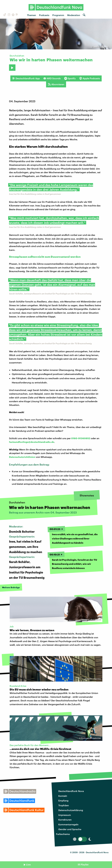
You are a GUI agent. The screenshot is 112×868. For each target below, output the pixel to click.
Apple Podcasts (90, 78)
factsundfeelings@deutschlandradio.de (32, 442)
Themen (32, 15)
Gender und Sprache (70, 829)
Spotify (70, 78)
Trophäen (64, 805)
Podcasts (44, 15)
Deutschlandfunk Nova (71, 791)
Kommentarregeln (68, 824)
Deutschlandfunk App (26, 78)
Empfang (63, 800)
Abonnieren (56, 84)
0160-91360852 (81, 438)
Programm (58, 15)
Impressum (65, 815)
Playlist (85, 864)
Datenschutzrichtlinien (22, 457)
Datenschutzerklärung (71, 810)
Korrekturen (65, 820)
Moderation (74, 15)
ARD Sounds (52, 78)
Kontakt (63, 796)
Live (28, 864)
